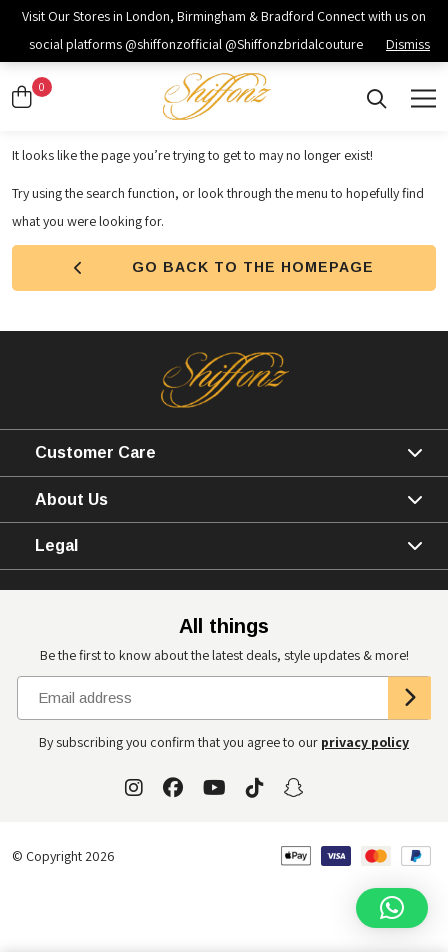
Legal (56, 545)
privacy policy (365, 742)
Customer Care (95, 452)
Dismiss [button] (408, 44)
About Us (71, 499)
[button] (392, 908)
